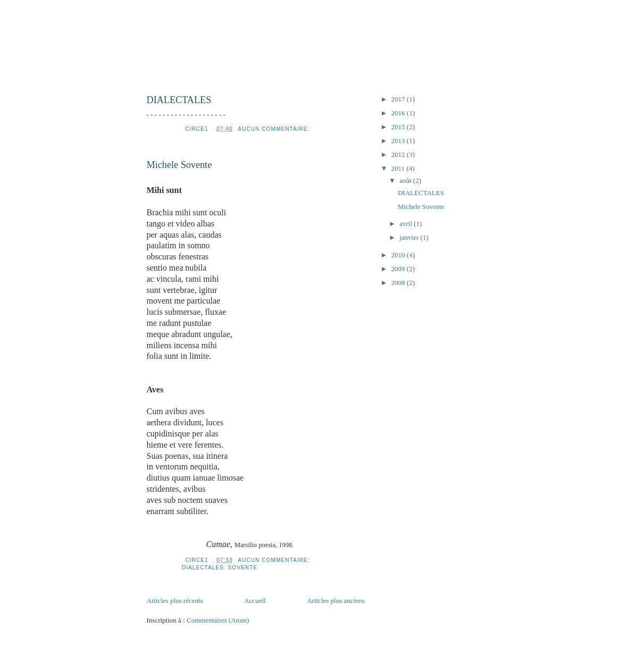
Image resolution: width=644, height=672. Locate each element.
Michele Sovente (179, 165)
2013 (399, 141)
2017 (399, 99)
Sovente (243, 568)
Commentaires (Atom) (218, 620)
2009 (399, 269)
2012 (399, 154)
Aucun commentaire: (275, 129)
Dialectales (203, 568)
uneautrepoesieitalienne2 (323, 43)
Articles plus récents (175, 600)
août (406, 180)
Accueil (255, 600)
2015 (399, 127)
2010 (399, 255)
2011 (399, 168)
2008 (399, 283)
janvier (410, 237)
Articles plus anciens (336, 600)
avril (407, 224)
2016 (399, 113)
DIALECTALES (179, 100)
